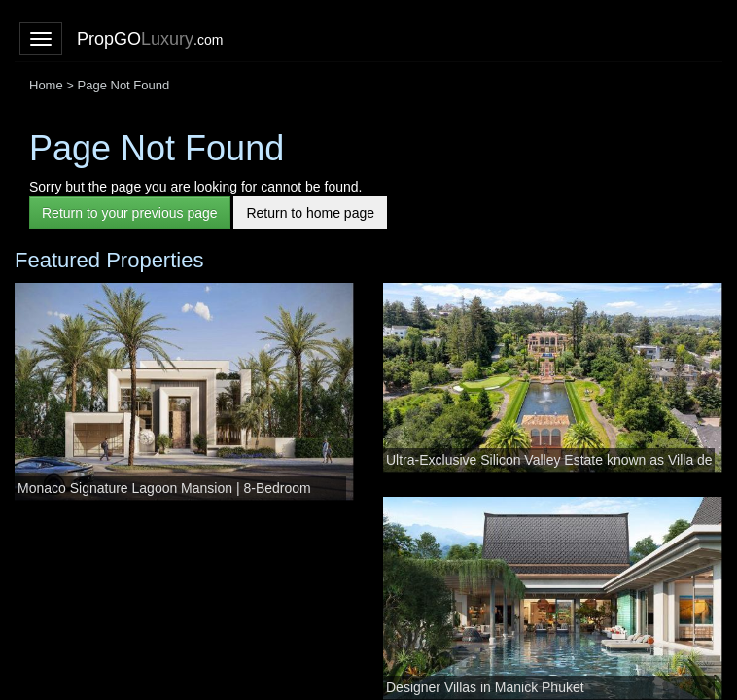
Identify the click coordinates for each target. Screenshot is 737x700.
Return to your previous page (130, 213)
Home (46, 85)
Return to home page (310, 213)
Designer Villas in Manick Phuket (485, 687)
